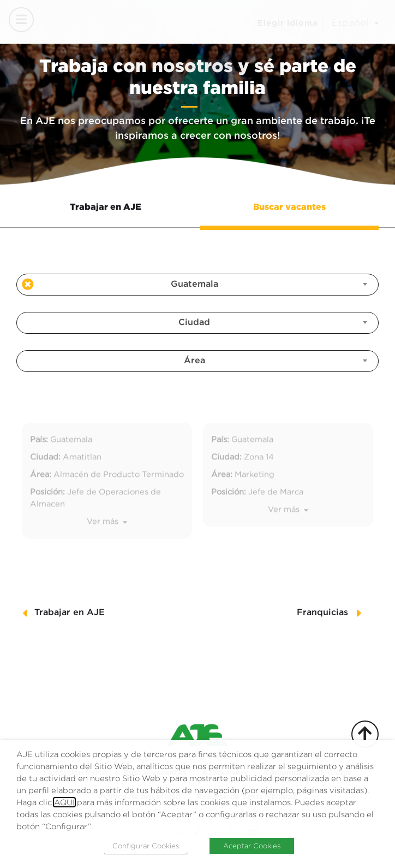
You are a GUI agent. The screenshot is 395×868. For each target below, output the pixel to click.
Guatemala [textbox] (194, 284)
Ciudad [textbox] (194, 323)
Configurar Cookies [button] (146, 846)
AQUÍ (64, 802)
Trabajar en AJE (106, 206)
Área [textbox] (194, 361)
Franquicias (322, 613)
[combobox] (197, 285)
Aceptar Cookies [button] (252, 846)
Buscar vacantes (289, 206)
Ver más (104, 539)
